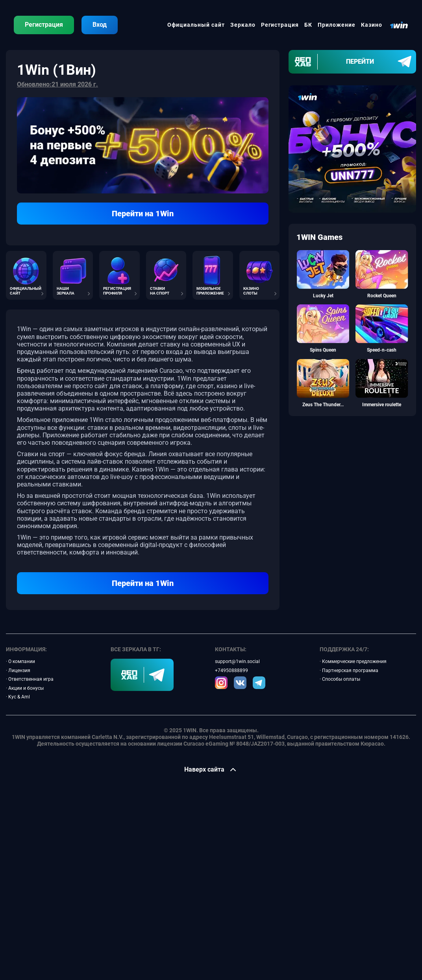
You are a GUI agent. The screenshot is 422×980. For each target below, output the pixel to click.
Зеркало (243, 25)
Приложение (337, 25)
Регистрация (44, 25)
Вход (100, 25)
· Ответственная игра (30, 679)
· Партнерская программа (349, 671)
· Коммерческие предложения (353, 661)
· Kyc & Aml (18, 697)
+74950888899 (231, 671)
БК (308, 25)
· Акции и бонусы (25, 688)
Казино (372, 25)
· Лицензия (18, 671)
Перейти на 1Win (143, 214)
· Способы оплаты (340, 679)
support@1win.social (237, 661)
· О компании (20, 661)
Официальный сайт (196, 25)
